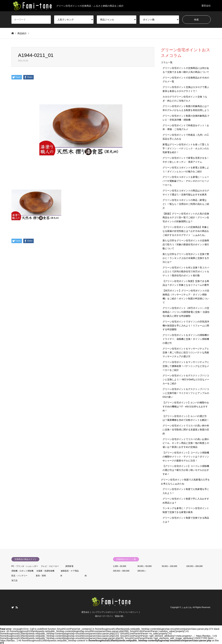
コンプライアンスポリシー (104, 612)
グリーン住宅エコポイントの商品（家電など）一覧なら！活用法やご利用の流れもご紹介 (186, 204)
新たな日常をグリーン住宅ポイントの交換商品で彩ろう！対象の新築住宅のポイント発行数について (186, 244)
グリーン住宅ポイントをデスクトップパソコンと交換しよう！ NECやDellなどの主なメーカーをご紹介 (186, 379)
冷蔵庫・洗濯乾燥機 (45, 571)
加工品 (14, 580)
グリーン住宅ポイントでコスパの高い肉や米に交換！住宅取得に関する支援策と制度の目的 (186, 430)
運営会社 (206, 6)
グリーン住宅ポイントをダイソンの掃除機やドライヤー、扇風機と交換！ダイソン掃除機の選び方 (186, 339)
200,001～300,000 (121, 571)
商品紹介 (22, 33)
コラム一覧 (167, 62)
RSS (17, 607)
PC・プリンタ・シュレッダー (25, 566)
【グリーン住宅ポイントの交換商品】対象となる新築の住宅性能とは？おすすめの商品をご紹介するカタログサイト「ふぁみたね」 (186, 231)
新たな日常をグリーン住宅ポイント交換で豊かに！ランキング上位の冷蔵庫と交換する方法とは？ (186, 258)
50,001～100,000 (170, 566)
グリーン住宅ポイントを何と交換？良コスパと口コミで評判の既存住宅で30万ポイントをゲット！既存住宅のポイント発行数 (186, 271)
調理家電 (69, 566)
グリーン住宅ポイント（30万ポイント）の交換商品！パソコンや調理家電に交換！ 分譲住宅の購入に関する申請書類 (186, 312)
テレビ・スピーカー (50, 566)
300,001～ (142, 571)
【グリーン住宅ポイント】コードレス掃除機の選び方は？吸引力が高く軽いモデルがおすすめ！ (186, 470)
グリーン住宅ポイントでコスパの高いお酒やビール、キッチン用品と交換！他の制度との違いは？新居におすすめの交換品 (186, 443)
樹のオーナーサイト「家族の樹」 (110, 616)
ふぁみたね (186, 607)
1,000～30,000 (120, 566)
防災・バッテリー (19, 576)
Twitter (13, 607)
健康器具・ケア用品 (70, 571)
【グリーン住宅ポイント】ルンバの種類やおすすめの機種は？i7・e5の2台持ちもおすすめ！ (186, 407)
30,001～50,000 (145, 566)
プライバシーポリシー (128, 612)
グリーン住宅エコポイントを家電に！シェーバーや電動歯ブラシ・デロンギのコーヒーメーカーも (186, 181)
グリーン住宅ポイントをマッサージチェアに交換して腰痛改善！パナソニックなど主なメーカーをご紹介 (186, 366)
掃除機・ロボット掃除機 (22, 571)
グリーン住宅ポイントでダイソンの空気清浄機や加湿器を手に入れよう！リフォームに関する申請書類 (186, 326)
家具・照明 (41, 576)
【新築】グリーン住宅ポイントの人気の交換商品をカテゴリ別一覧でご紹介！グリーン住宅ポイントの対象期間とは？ (186, 218)
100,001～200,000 (195, 566)
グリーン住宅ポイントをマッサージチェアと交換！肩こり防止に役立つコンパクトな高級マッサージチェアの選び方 (186, 353)
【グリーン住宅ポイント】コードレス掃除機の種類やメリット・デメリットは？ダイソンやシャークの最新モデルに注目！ (186, 457)
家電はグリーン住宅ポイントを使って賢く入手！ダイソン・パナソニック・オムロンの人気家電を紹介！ (186, 148)
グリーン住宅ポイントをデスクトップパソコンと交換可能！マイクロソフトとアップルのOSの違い (186, 393)
